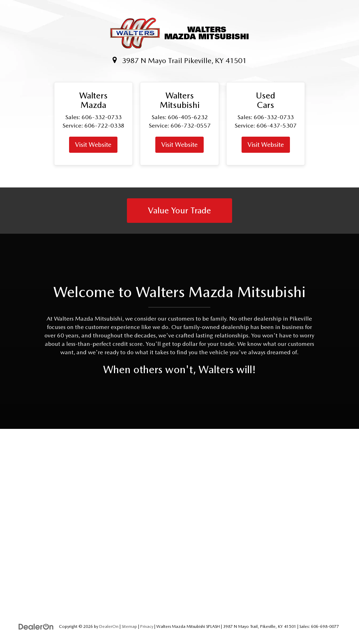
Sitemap (129, 626)
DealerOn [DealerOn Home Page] (109, 626)
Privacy (147, 626)
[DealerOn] (36, 626)
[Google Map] (179, 521)
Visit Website (93, 145)
